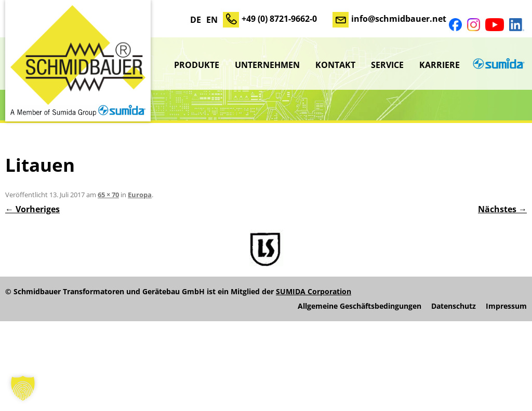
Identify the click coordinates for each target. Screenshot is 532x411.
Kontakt (335, 65)
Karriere (440, 65)
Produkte (197, 65)
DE (196, 20)
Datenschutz (454, 306)
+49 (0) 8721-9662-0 (279, 19)
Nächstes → (502, 209)
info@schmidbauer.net (399, 19)
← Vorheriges (32, 209)
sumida (497, 65)
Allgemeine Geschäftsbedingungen (360, 306)
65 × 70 (108, 195)
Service (387, 65)
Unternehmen (267, 65)
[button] (23, 388)
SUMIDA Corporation (314, 291)
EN (212, 20)
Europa (140, 195)
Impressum (506, 306)
